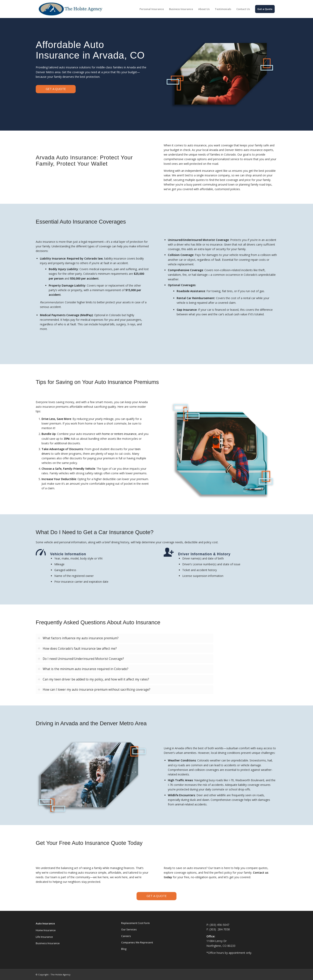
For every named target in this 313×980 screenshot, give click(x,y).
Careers (126, 936)
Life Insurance (44, 937)
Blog (124, 949)
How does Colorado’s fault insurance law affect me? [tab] (77, 649)
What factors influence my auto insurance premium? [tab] (78, 638)
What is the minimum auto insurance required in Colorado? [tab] (83, 669)
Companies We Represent (137, 942)
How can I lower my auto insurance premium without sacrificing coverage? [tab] (94, 690)
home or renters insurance (119, 434)
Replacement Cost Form (135, 923)
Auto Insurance (45, 923)
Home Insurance (46, 930)
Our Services (129, 929)
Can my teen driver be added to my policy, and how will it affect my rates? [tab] (93, 679)
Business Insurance (48, 943)
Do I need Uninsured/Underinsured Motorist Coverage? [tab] (81, 659)
